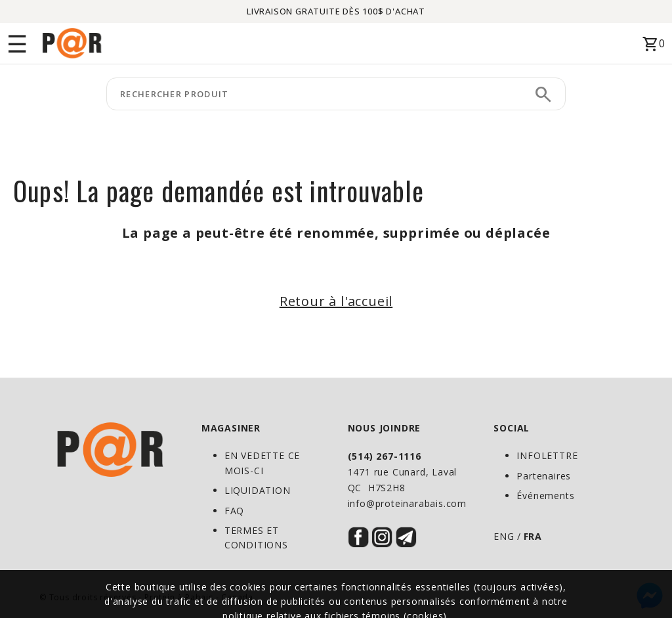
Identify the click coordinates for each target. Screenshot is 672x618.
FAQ (234, 511)
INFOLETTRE (547, 455)
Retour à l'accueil (336, 301)
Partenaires (544, 476)
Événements (545, 496)
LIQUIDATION (258, 490)
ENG (504, 536)
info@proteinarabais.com (407, 503)
